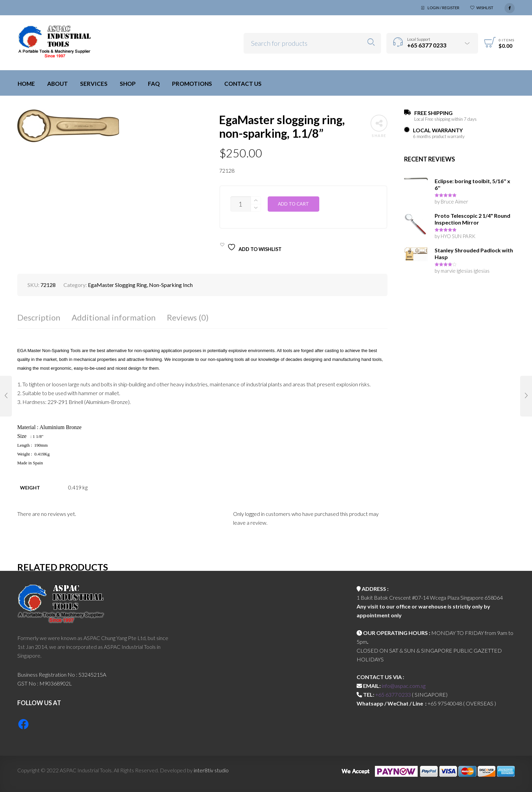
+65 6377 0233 (393, 694)
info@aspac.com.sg (404, 686)
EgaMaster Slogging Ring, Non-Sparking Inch (140, 285)
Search (371, 42)
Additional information (114, 317)
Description (39, 317)
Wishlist (485, 8)
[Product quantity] (241, 204)
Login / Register (443, 8)
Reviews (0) (188, 317)
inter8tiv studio (211, 770)
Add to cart (293, 204)
